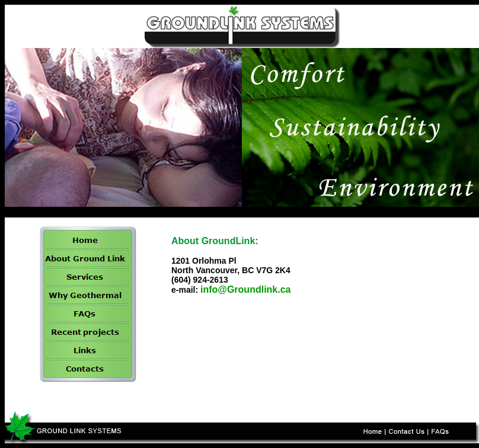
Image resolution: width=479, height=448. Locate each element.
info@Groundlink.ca (246, 289)
